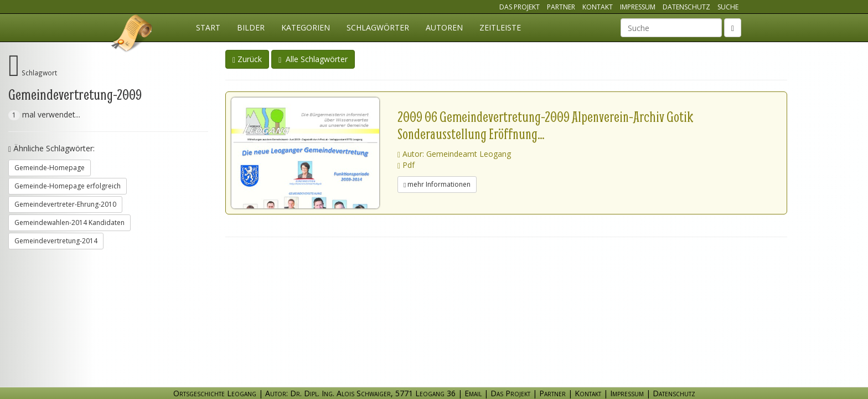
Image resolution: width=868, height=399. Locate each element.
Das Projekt (520, 7)
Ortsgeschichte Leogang (132, 35)
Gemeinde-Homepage (50, 168)
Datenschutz (686, 7)
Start (208, 27)
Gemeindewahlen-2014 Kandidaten (69, 222)
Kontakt (598, 7)
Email (473, 393)
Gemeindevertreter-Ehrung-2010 (65, 204)
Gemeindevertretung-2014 (56, 241)
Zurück (247, 59)
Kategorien (306, 27)
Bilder (251, 27)
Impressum (638, 7)
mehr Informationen (437, 184)
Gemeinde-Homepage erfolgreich (68, 186)
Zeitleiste (500, 27)
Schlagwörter (378, 27)
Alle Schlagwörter (313, 59)
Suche (728, 7)
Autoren (444, 27)
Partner (561, 7)
